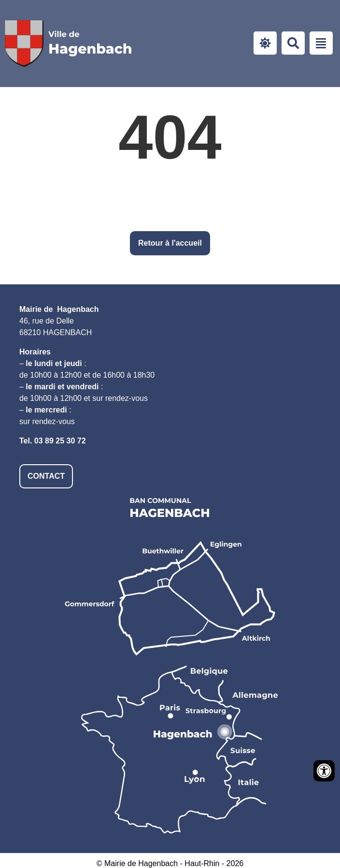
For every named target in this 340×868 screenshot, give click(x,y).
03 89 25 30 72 (60, 441)
